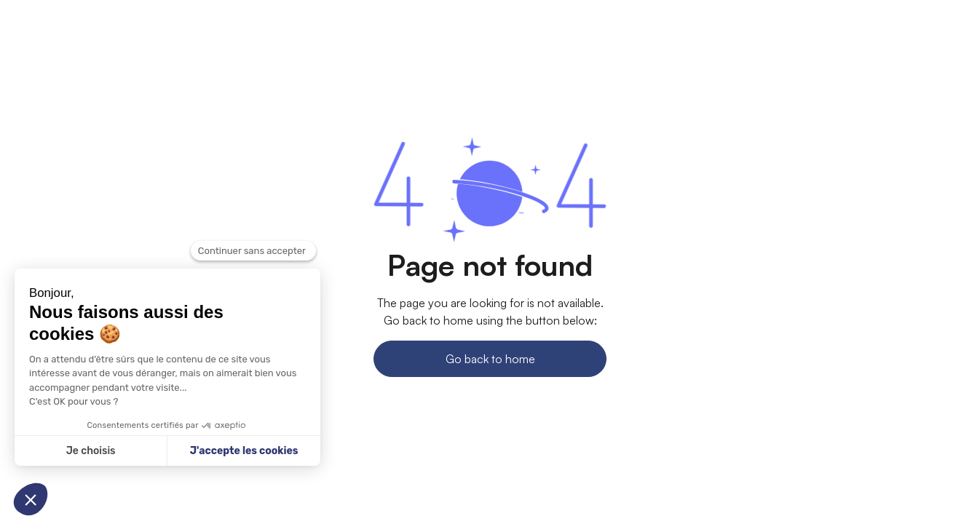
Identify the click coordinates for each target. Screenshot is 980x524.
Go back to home (490, 359)
